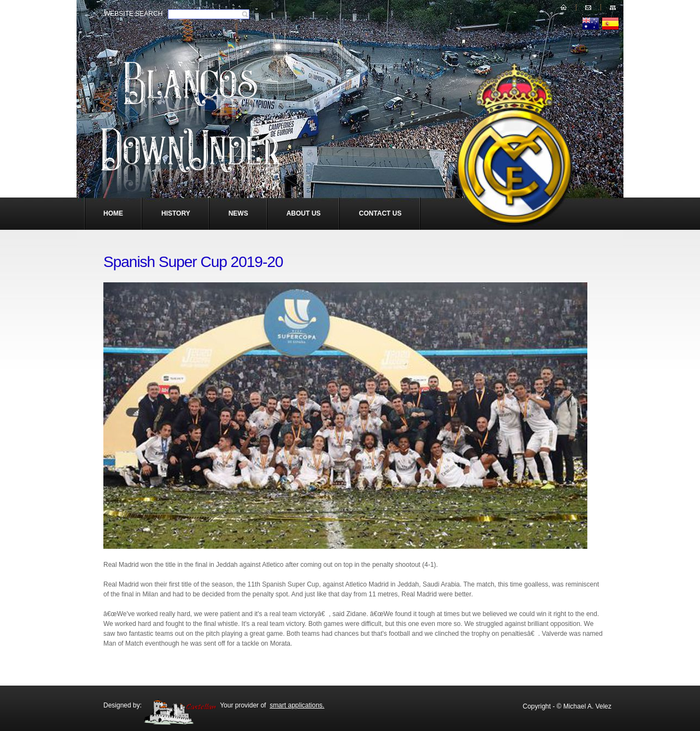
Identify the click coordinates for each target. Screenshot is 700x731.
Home (113, 213)
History (176, 213)
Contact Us (380, 213)
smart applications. (297, 705)
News (238, 213)
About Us (304, 213)
